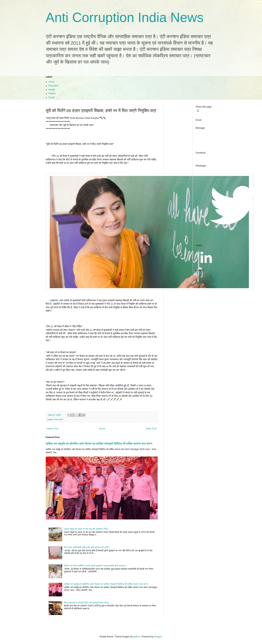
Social (52, 97)
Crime (52, 82)
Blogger (158, 637)
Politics (52, 93)
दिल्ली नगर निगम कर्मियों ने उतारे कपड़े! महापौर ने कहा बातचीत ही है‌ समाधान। (95, 566)
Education (54, 86)
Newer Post (53, 429)
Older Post (151, 429)
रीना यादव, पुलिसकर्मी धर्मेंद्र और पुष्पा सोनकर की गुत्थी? (87, 547)
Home (102, 429)
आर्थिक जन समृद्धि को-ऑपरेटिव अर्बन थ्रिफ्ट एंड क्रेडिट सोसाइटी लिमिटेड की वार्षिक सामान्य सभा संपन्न (99, 444)
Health (52, 90)
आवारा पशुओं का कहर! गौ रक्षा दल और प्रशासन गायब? (86, 529)
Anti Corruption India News (125, 17)
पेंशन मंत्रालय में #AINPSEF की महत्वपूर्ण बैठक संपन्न (86, 603)
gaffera (137, 637)
